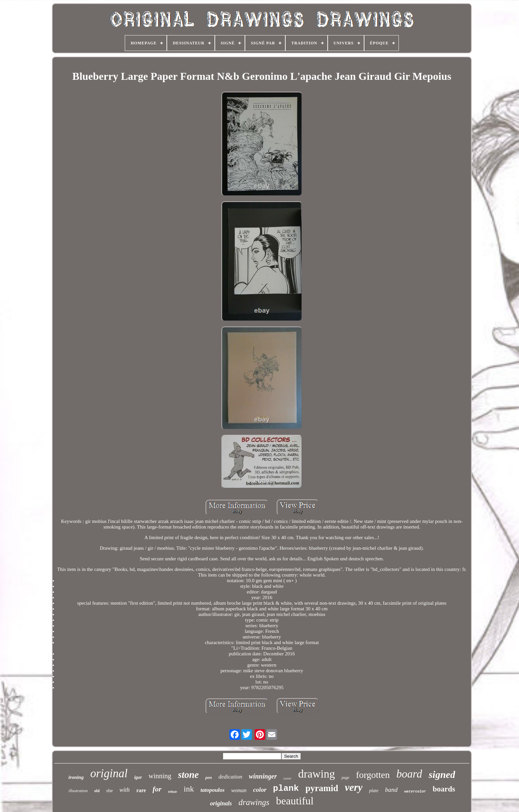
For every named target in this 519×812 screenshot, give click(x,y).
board (409, 774)
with (125, 790)
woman (239, 790)
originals (221, 803)
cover (287, 778)
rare (141, 790)
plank (286, 788)
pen (209, 777)
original (109, 773)
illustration (78, 791)
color (260, 790)
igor (138, 777)
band (391, 790)
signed (442, 774)
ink (189, 789)
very (354, 787)
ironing (76, 777)
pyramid (322, 788)
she (110, 790)
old (97, 791)
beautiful (295, 801)
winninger (263, 776)
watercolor (415, 791)
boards (444, 789)
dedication (230, 777)
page (345, 778)
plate (374, 791)
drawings (254, 802)
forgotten (373, 775)
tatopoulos (213, 790)
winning (160, 776)
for (157, 789)
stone (189, 775)
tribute (173, 792)
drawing (317, 774)
